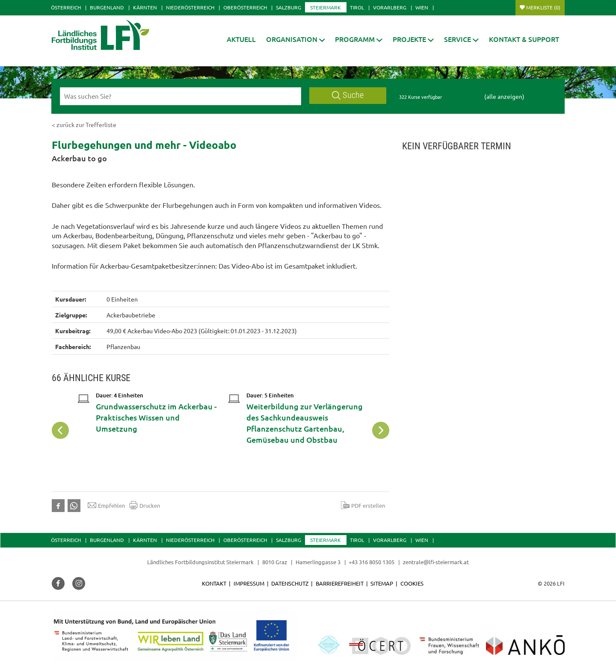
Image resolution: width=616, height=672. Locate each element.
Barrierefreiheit (340, 583)
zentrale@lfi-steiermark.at (436, 562)
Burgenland (107, 7)
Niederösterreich (190, 7)
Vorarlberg (390, 7)
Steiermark (326, 7)
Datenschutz (290, 583)
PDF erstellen (363, 505)
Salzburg (289, 7)
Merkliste (543, 7)
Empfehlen (106, 505)
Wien (422, 7)
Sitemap (382, 583)
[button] (296, 39)
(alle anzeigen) (504, 96)
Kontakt (214, 583)
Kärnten (145, 7)
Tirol (357, 7)
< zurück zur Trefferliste (84, 124)
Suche (348, 95)
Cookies (412, 583)
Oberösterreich (245, 7)
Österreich (66, 7)
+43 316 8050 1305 (372, 562)
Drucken (145, 505)
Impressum (249, 583)
